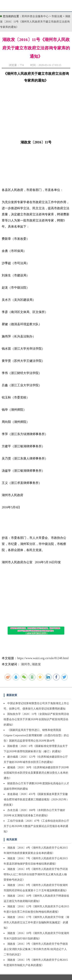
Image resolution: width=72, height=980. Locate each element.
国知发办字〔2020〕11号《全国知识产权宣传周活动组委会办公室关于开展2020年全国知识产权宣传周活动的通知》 (36, 719)
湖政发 (36, 664)
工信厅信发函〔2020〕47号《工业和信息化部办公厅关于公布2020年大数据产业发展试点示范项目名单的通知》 (36, 826)
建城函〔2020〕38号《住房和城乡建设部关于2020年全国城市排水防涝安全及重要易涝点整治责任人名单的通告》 (36, 773)
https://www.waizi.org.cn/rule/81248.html (43, 658)
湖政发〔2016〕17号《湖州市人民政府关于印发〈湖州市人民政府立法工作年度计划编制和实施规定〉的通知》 (36, 922)
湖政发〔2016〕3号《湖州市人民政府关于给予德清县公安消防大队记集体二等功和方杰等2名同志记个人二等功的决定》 (36, 949)
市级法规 (57, 16)
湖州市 (26, 664)
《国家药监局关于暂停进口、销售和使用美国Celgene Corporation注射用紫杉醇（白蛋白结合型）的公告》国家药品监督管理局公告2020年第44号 (36, 735)
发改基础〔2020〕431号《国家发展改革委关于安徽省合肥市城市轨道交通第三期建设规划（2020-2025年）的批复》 (36, 799)
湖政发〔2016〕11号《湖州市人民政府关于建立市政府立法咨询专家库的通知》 (35, 22)
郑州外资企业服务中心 (35, 16)
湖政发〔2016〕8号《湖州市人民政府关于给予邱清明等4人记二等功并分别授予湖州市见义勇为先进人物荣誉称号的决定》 (36, 874)
